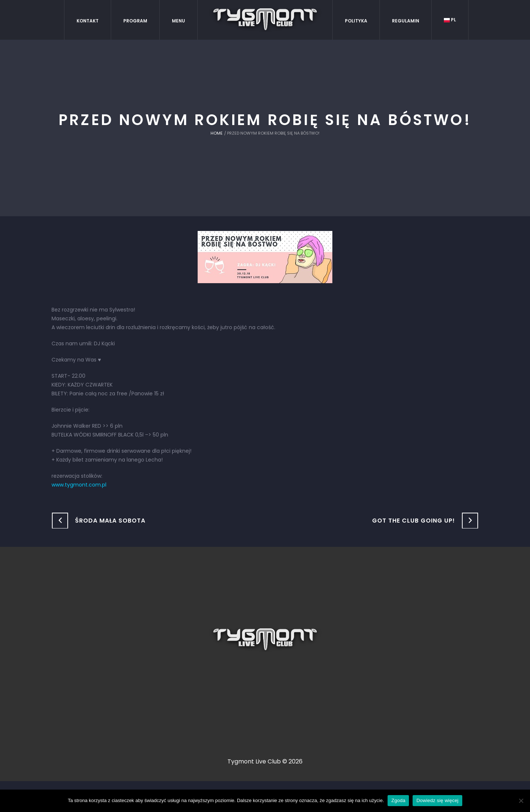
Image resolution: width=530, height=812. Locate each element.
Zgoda (398, 800)
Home (217, 133)
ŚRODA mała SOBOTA (110, 521)
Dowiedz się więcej (437, 800)
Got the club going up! (414, 521)
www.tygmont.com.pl (79, 485)
